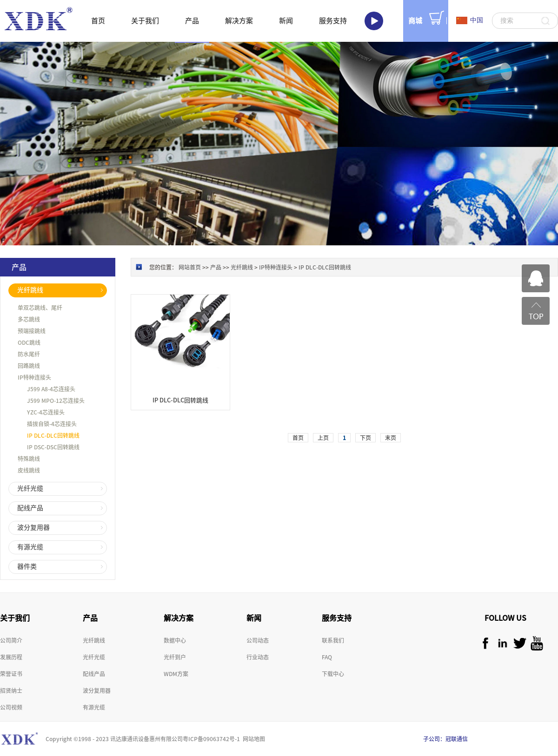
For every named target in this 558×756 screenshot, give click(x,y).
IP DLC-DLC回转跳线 (325, 267)
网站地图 (252, 739)
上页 (323, 438)
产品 (216, 267)
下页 (365, 438)
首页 (98, 21)
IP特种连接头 (276, 267)
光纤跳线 (242, 267)
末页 (391, 438)
